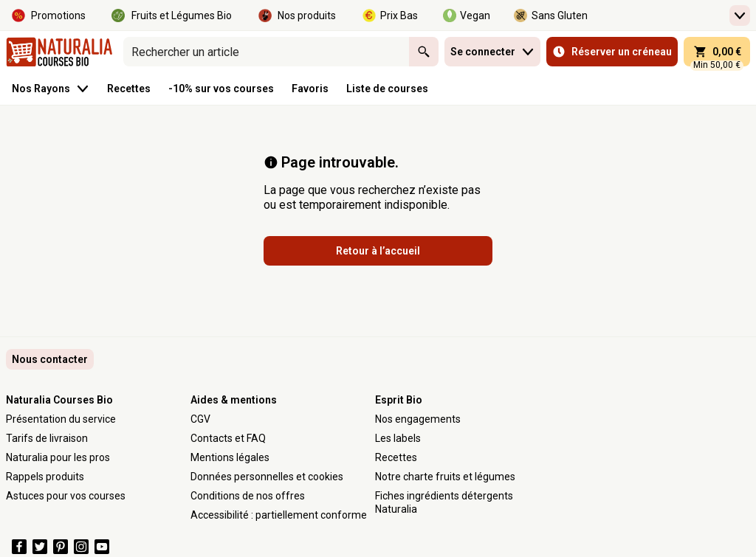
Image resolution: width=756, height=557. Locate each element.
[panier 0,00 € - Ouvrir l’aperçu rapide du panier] (717, 52)
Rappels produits (45, 477)
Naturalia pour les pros (58, 457)
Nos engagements (418, 419)
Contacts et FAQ (228, 438)
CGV (200, 419)
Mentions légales (230, 457)
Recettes (396, 457)
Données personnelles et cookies (267, 477)
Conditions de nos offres (248, 496)
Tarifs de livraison (47, 438)
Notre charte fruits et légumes (445, 477)
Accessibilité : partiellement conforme (279, 515)
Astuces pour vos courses (66, 496)
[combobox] (266, 52)
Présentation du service (61, 419)
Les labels (398, 438)
